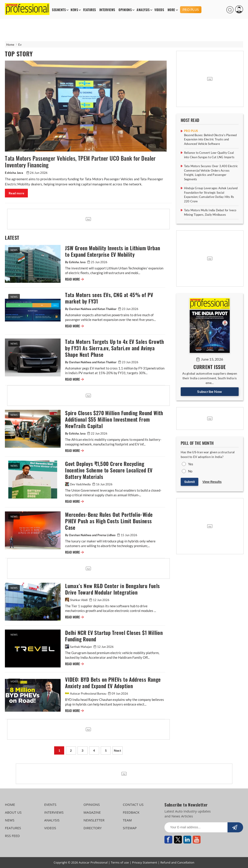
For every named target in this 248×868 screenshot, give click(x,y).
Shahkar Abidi (77, 600)
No (190, 471)
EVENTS (50, 804)
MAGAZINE (92, 812)
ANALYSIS (143, 10)
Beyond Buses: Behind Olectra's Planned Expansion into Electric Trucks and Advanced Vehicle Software (210, 139)
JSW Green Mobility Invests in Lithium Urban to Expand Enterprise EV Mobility (113, 251)
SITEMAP (130, 828)
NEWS (74, 10)
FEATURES (90, 10)
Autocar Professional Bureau (86, 694)
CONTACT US (133, 804)
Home (10, 45)
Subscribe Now (210, 391)
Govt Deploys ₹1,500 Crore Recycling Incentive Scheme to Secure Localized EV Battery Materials (109, 470)
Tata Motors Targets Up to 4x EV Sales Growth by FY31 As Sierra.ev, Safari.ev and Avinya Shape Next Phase (115, 348)
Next (117, 750)
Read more (16, 193)
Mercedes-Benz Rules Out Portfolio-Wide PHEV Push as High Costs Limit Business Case (109, 521)
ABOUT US (13, 812)
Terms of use (120, 862)
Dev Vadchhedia (78, 484)
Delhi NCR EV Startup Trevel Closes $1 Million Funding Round (114, 636)
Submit (190, 482)
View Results (212, 482)
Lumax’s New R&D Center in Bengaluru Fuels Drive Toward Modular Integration (112, 589)
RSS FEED (12, 836)
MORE (171, 10)
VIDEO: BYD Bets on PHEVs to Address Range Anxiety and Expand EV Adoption (113, 683)
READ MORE (74, 279)
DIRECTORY (93, 828)
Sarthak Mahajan (79, 647)
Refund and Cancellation (177, 862)
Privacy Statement (145, 862)
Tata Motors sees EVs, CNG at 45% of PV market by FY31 (109, 298)
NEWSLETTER (94, 820)
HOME (10, 804)
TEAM (127, 820)
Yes (191, 464)
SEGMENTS (59, 10)
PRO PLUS (191, 10)
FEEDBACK (131, 812)
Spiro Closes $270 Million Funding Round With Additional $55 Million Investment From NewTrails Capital (114, 420)
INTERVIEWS (107, 10)
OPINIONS (125, 10)
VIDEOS (159, 10)
